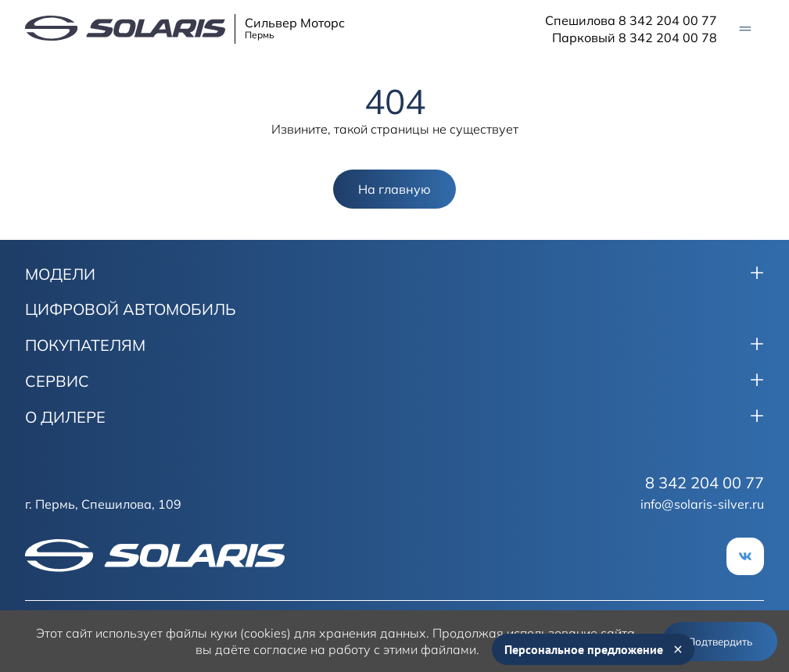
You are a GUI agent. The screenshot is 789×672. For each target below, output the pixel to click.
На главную (394, 189)
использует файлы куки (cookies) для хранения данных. (262, 633)
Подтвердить (720, 642)
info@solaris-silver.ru (702, 504)
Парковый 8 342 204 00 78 (635, 38)
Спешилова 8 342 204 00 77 (631, 20)
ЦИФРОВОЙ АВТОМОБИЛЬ (131, 309)
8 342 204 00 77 (705, 483)
